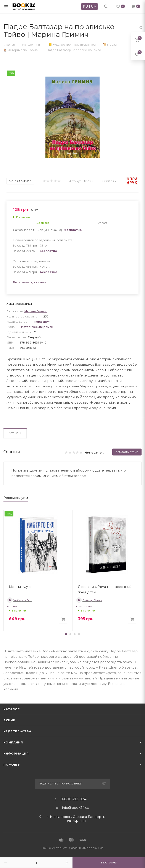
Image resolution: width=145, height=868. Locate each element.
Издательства (17, 731)
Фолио (12, 606)
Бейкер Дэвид (89, 600)
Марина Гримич (36, 311)
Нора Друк (42, 322)
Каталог (12, 709)
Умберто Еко (19, 600)
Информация (16, 753)
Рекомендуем (16, 498)
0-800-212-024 (73, 799)
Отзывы (15, 433)
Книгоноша (84, 606)
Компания (13, 742)
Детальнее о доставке (30, 282)
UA (93, 6)
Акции (9, 720)
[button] (66, 634)
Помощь (12, 764)
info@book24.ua (76, 808)
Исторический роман (37, 327)
